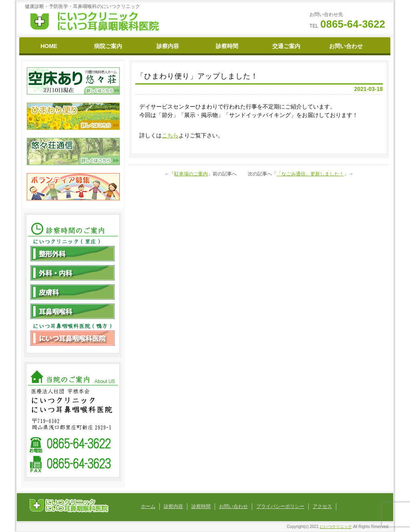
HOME (49, 46)
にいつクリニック (336, 527)
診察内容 (168, 46)
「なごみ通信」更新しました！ (310, 174)
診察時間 (227, 46)
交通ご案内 (286, 46)
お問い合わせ (346, 46)
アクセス (322, 506)
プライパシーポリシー (280, 506)
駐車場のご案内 (191, 174)
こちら (170, 135)
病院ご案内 (108, 46)
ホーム (148, 506)
